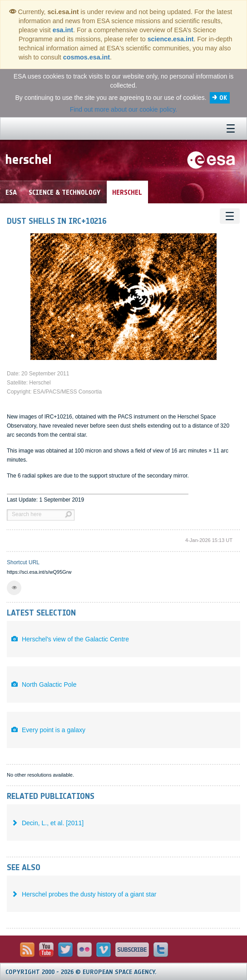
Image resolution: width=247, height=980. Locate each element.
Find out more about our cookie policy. (123, 109)
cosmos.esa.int (86, 57)
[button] (14, 588)
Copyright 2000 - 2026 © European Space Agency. (81, 972)
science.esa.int (171, 39)
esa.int (63, 30)
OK (223, 98)
